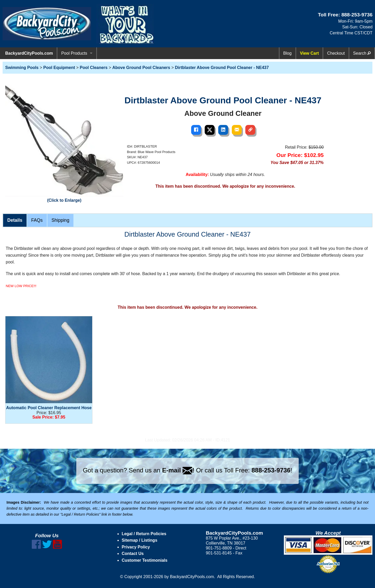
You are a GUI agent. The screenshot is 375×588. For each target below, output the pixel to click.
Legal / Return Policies (144, 534)
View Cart (310, 53)
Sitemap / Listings (139, 540)
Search (362, 53)
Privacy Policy (136, 547)
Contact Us (133, 554)
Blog (287, 53)
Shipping (60, 220)
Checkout (336, 53)
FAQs (37, 220)
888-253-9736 (357, 15)
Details (15, 220)
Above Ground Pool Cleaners (141, 68)
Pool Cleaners (94, 68)
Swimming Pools (22, 68)
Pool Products (74, 53)
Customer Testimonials (145, 560)
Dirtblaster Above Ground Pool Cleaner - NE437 (222, 68)
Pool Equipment (59, 68)
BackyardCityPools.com (29, 53)
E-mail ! (178, 470)
